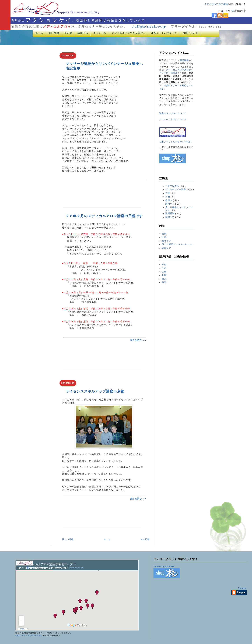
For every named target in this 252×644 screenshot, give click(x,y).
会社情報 (54, 33)
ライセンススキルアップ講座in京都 (95, 391)
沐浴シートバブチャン (164, 33)
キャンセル (100, 33)
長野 (164, 282)
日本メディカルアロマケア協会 (175, 142)
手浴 (164, 237)
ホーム (39, 33)
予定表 (68, 33)
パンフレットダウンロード (173, 119)
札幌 (164, 275)
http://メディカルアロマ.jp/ (28, 635)
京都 (164, 265)
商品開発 (184, 60)
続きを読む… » (138, 340)
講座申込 (83, 33)
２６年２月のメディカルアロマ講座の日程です (104, 216)
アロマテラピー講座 (176, 189)
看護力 (169, 200)
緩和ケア (170, 204)
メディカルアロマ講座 (216, 4)
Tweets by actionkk (164, 567)
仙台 (164, 268)
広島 (164, 272)
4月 (233, 11)
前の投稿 (145, 539)
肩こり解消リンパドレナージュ (178, 244)
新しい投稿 (68, 539)
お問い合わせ (190, 33)
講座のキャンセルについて (173, 113)
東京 (164, 279)
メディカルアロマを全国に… (129, 33)
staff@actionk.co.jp (149, 27)
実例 (168, 197)
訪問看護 (170, 213)
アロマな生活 (173, 186)
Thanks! (242, 588)
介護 (168, 193)
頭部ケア (170, 217)
